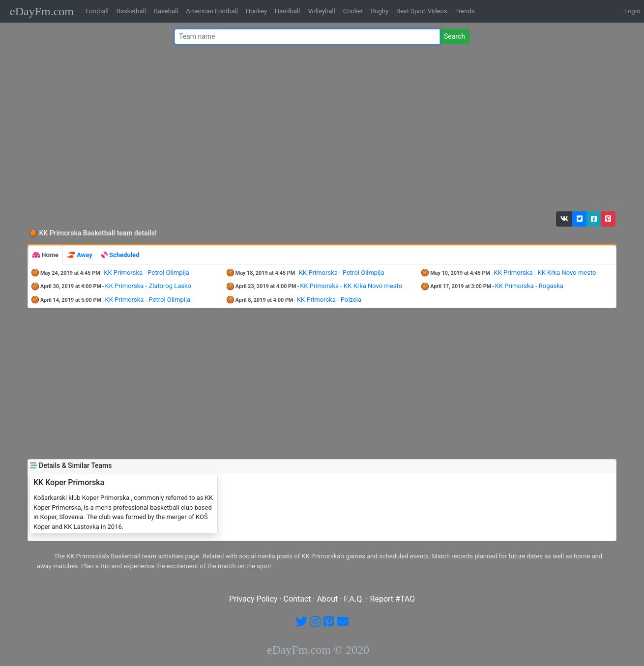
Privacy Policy (253, 599)
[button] (564, 219)
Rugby (380, 11)
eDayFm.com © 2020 (318, 650)
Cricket (353, 11)
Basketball (131, 11)
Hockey (256, 11)
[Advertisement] (319, 130)
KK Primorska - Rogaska (529, 286)
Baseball (166, 11)
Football (97, 11)
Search (454, 36)
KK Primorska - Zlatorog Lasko (148, 286)
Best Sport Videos (422, 11)
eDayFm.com (42, 11)
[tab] (45, 255)
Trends (465, 11)
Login (632, 11)
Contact (297, 599)
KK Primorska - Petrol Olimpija (146, 273)
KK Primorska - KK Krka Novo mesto (545, 273)
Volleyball (321, 11)
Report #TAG (393, 599)
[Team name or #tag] (307, 37)
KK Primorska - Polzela (329, 300)
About (328, 599)
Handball (288, 11)
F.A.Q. (354, 599)
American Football (212, 11)
